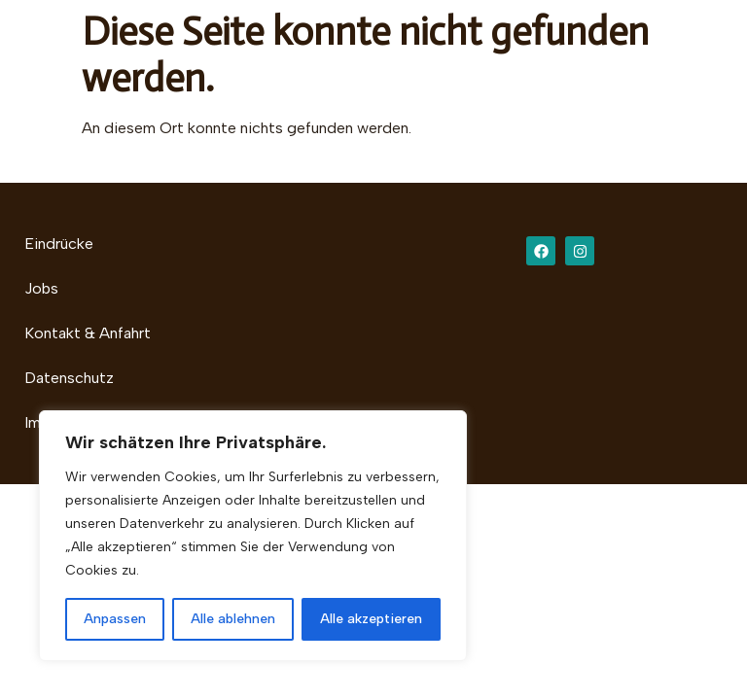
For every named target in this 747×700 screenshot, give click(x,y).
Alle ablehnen (233, 619)
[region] (253, 536)
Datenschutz (69, 378)
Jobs (41, 288)
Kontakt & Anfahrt (88, 333)
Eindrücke (59, 244)
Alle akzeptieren (371, 619)
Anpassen (115, 619)
